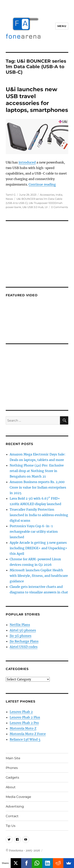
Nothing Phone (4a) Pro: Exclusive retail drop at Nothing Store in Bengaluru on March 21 (37, 471)
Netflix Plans (20, 625)
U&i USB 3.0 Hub (33, 207)
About (11, 787)
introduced (27, 162)
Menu (62, 26)
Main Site (13, 758)
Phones (12, 768)
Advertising (15, 806)
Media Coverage (18, 797)
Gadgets (12, 777)
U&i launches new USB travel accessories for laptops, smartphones (37, 100)
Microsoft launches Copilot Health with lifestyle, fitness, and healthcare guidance (39, 576)
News (9, 199)
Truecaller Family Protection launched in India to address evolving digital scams (39, 515)
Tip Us (11, 826)
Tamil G (11, 195)
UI (46, 207)
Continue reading (42, 184)
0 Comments (59, 207)
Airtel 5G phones (23, 630)
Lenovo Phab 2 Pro (24, 723)
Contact (12, 816)
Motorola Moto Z (23, 728)
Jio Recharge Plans (24, 641)
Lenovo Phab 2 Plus (25, 717)
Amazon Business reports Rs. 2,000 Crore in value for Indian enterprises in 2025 (38, 487)
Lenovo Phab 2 (21, 712)
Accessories (47, 195)
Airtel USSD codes (24, 647)
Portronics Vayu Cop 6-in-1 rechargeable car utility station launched (34, 532)
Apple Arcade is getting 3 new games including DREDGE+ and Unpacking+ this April (38, 548)
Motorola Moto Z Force (28, 734)
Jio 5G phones (21, 636)
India (59, 195)
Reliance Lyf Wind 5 (25, 739)
